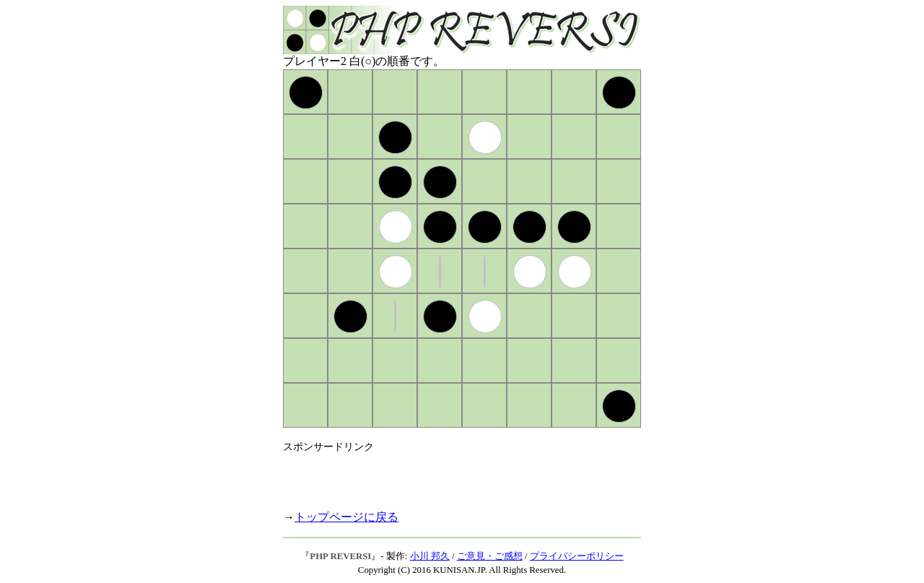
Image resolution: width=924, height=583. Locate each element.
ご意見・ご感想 (490, 556)
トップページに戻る (346, 517)
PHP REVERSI (340, 556)
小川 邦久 (430, 556)
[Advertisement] (452, 475)
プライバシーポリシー (577, 556)
